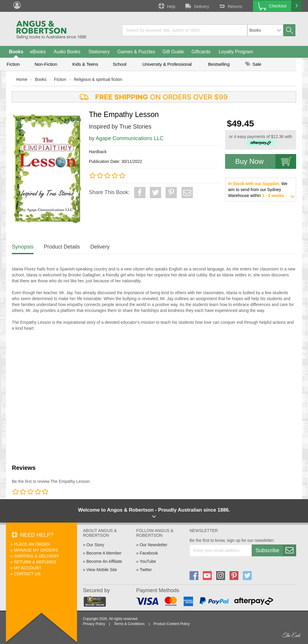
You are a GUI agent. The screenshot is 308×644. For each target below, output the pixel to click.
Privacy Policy (94, 624)
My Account (28, 568)
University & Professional (167, 64)
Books (16, 52)
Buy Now (266, 161)
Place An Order (32, 544)
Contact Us (27, 574)
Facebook (149, 553)
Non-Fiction (46, 64)
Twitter (146, 570)
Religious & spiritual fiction (98, 79)
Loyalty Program (236, 52)
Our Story (95, 545)
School (120, 64)
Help (166, 6)
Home (22, 79)
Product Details (62, 247)
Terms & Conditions (129, 624)
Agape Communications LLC (130, 138)
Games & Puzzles (136, 52)
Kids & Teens (85, 64)
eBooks (38, 52)
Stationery (99, 52)
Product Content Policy (171, 624)
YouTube (148, 561)
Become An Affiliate (104, 561)
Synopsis (23, 247)
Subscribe (276, 550)
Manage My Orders (36, 550)
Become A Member (104, 553)
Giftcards (201, 52)
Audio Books (67, 52)
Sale (253, 64)
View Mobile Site (102, 570)
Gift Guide (173, 52)
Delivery (197, 6)
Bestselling (219, 64)
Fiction (13, 64)
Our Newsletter (154, 545)
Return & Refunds (35, 562)
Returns (230, 6)
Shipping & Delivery (37, 556)
